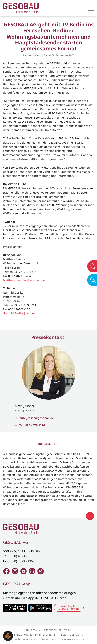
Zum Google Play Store (40, 608)
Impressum (34, 630)
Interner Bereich (73, 640)
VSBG (68, 630)
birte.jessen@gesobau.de (37, 418)
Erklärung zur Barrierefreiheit (36, 635)
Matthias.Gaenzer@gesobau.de (24, 280)
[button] (8, 636)
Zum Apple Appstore (15, 608)
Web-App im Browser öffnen (69, 608)
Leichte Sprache (72, 635)
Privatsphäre (49, 640)
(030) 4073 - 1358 (22, 561)
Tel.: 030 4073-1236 (32, 425)
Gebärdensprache (25, 640)
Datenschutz (53, 630)
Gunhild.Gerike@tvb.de (18, 313)
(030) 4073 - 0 (19, 556)
